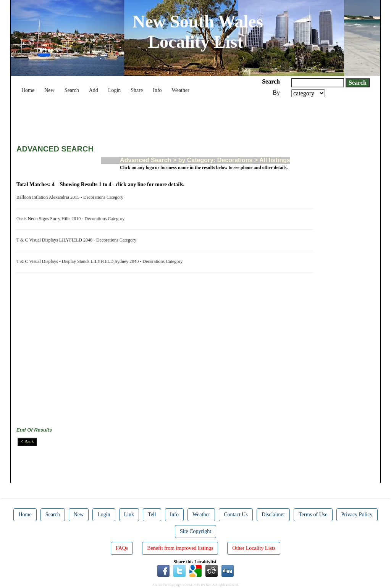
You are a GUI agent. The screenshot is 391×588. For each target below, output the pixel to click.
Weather (181, 90)
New (49, 90)
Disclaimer (273, 515)
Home (28, 90)
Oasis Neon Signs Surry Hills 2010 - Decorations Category (72, 219)
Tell (152, 515)
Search (72, 90)
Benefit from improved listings (180, 548)
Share (137, 90)
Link (129, 515)
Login (114, 90)
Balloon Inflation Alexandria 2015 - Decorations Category (71, 197)
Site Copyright (195, 531)
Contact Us (236, 515)
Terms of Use (313, 515)
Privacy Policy (357, 515)
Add (94, 90)
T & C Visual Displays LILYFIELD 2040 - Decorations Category (78, 240)
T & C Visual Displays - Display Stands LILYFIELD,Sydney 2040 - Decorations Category (101, 261)
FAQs (122, 548)
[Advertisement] (155, 118)
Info (157, 90)
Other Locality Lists (254, 548)
